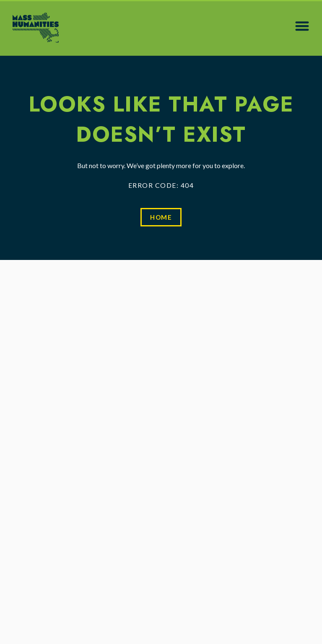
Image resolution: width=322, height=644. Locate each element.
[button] (302, 26)
